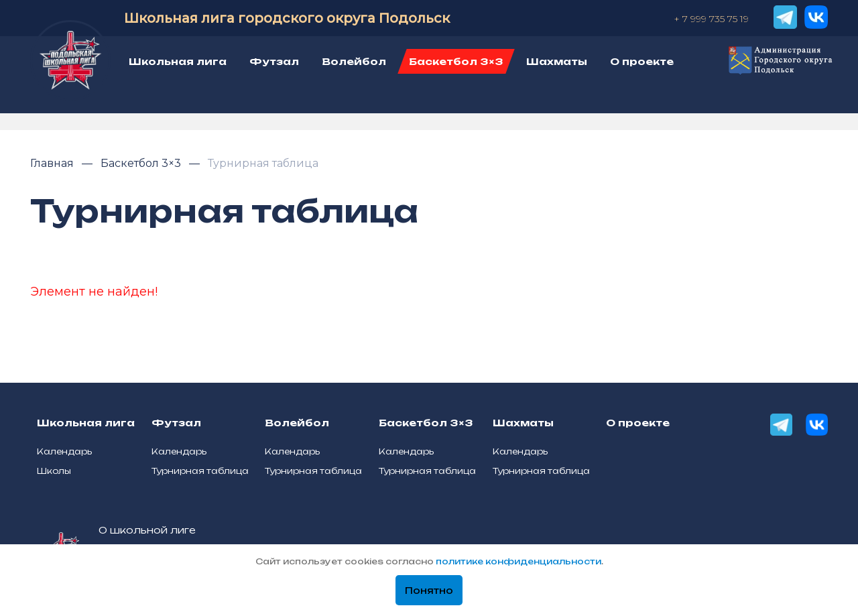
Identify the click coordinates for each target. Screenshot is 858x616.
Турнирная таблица (263, 163)
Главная (53, 163)
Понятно (429, 591)
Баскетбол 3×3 (142, 163)
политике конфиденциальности (518, 561)
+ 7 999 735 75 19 (711, 19)
